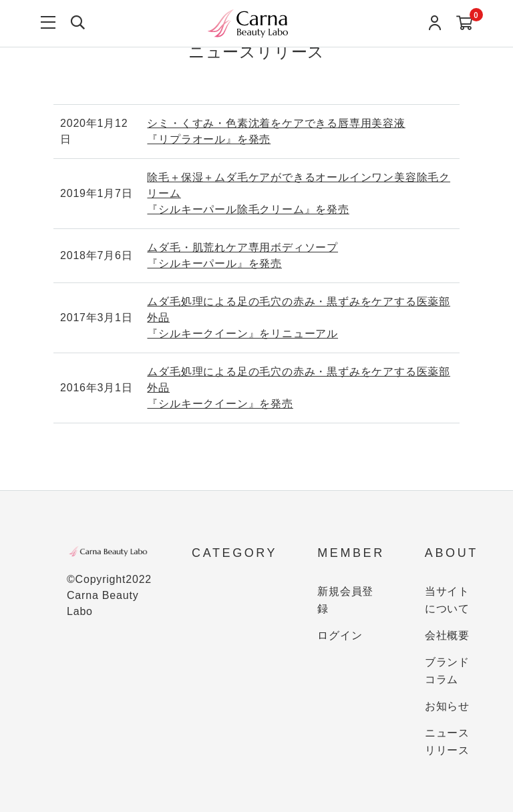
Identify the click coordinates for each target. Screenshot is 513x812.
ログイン (340, 635)
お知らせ (447, 706)
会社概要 (447, 635)
